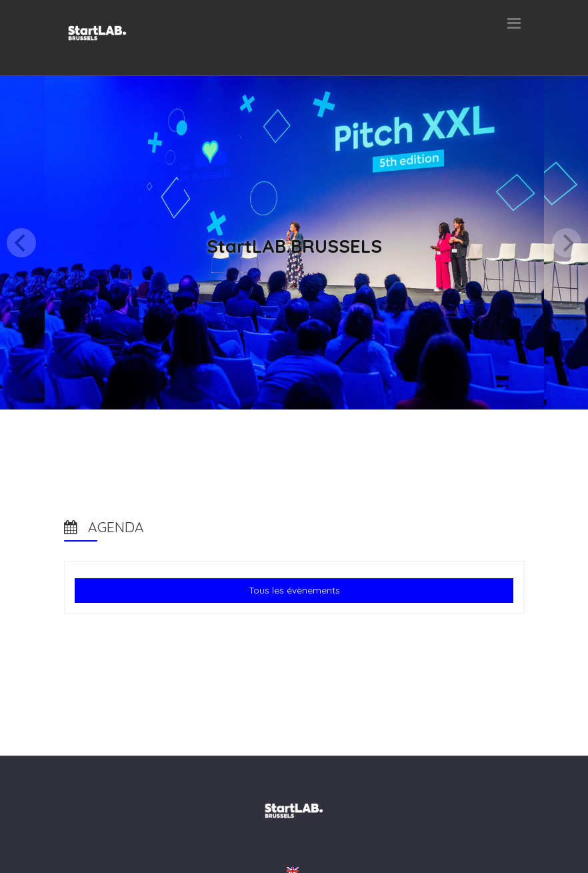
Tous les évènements (294, 590)
